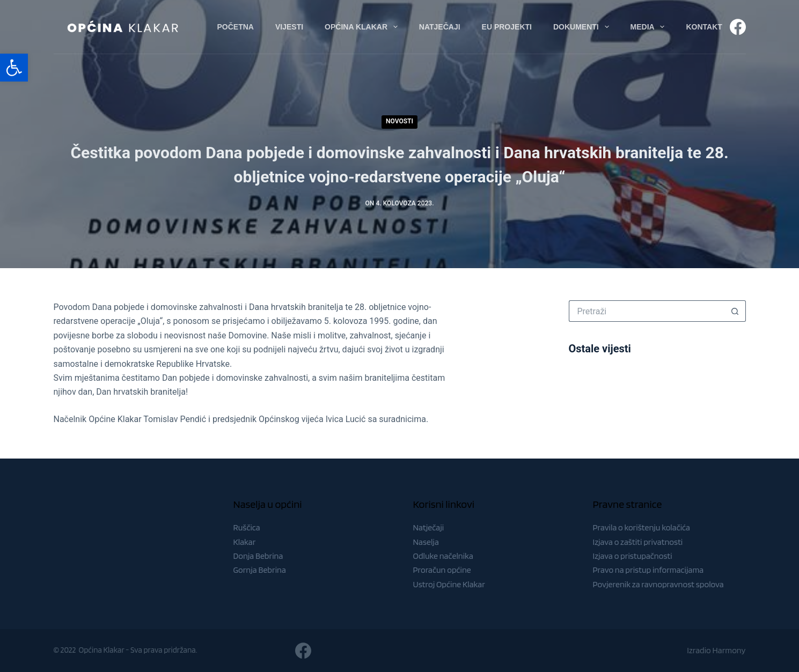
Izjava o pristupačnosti (633, 556)
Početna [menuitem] (236, 27)
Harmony (729, 650)
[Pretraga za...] (647, 311)
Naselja (426, 542)
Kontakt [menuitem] (704, 27)
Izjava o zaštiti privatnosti (638, 542)
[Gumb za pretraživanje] (735, 311)
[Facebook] (738, 27)
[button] (14, 68)
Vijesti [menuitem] (289, 27)
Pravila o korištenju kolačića (642, 527)
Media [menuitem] (650, 27)
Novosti (399, 121)
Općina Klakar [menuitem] (363, 27)
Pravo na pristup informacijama (648, 570)
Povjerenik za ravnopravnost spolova (658, 584)
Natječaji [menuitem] (440, 27)
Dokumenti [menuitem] (583, 27)
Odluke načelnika (443, 556)
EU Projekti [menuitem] (507, 27)
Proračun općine (442, 570)
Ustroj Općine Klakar (449, 584)
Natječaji (429, 527)
